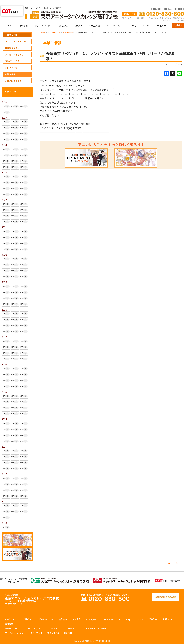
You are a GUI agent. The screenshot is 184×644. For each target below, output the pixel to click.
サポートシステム (44, 19)
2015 (4, 386)
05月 (15, 127)
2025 (4, 111)
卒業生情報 (10, 68)
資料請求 (178, 19)
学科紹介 (24, 19)
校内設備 (63, 19)
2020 (4, 249)
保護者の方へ (178, 12)
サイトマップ (36, 627)
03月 (15, 100)
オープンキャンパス (116, 19)
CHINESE (179, 3)
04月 (6, 100)
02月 (24, 100)
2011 (4, 495)
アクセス (147, 19)
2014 (4, 413)
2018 (4, 303)
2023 (4, 166)
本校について (7, 19)
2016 (4, 358)
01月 (6, 106)
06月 (6, 127)
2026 (4, 96)
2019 (4, 276)
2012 (4, 468)
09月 (6, 122)
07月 (24, 122)
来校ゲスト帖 (11, 61)
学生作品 (162, 19)
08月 (15, 122)
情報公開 (68, 627)
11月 (15, 116)
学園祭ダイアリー (13, 42)
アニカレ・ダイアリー (15, 35)
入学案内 (78, 19)
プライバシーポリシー (15, 627)
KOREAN (167, 3)
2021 (4, 221)
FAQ (134, 19)
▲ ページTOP (174, 557)
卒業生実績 (94, 19)
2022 (4, 194)
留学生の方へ (165, 12)
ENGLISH (156, 3)
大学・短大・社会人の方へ (147, 12)
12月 (6, 116)
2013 (4, 440)
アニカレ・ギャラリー (15, 48)
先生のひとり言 (12, 55)
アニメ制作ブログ (13, 75)
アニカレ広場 (11, 29)
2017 (4, 331)
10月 (24, 116)
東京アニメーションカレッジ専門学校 (32, 591)
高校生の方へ (128, 12)
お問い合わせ (130, 8)
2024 (4, 139)
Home (43, 26)
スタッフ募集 (53, 627)
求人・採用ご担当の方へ (174, 14)
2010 (4, 517)
